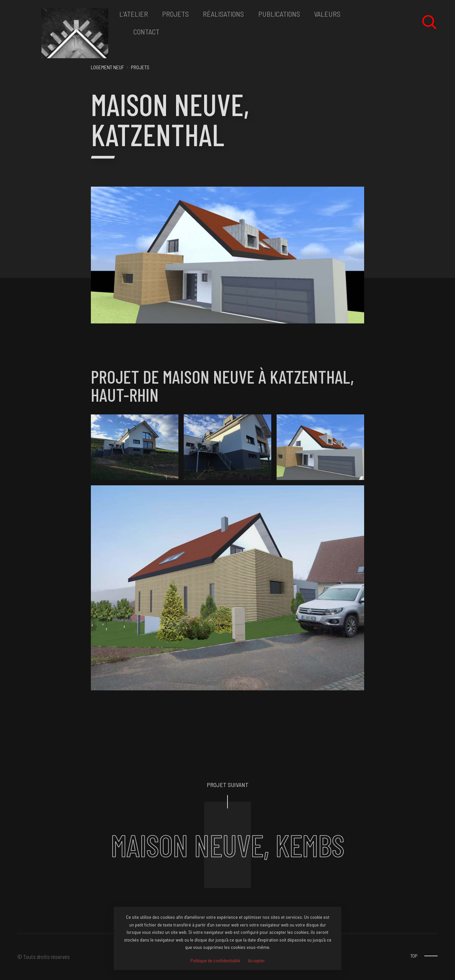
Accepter (256, 961)
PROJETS (175, 14)
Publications (279, 14)
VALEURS (327, 14)
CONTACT (146, 31)
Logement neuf (107, 67)
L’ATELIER (134, 14)
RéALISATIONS (223, 14)
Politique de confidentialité (215, 961)
